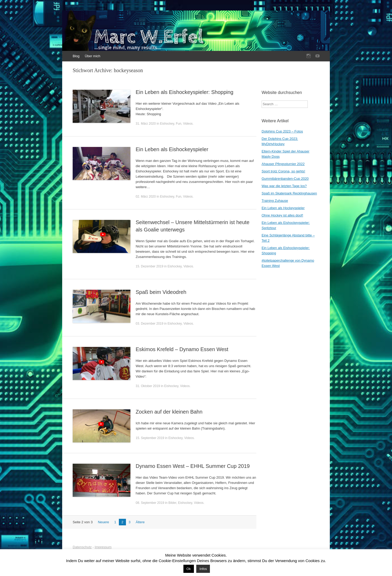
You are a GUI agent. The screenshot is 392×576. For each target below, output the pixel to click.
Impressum (103, 547)
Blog (76, 56)
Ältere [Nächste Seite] (140, 522)
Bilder (172, 503)
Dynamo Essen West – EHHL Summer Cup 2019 (193, 466)
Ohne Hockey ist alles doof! (282, 215)
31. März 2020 (146, 124)
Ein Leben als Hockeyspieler (283, 208)
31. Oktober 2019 (148, 386)
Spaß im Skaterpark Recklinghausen (289, 193)
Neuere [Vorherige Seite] (104, 522)
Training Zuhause (275, 201)
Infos (203, 569)
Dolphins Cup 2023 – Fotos (282, 131)
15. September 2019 (150, 438)
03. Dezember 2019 (149, 324)
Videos (188, 124)
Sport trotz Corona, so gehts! (283, 171)
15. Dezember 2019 (149, 266)
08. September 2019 (150, 503)
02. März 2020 (146, 197)
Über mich (92, 56)
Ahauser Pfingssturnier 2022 (283, 164)
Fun (179, 124)
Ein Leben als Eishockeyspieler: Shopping (184, 92)
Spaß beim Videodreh (161, 292)
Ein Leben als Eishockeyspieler (172, 149)
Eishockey (167, 124)
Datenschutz (82, 547)
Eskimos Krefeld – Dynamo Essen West (182, 349)
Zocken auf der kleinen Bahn (169, 412)
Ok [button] (189, 569)
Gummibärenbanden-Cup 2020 (285, 179)
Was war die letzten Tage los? (284, 186)
